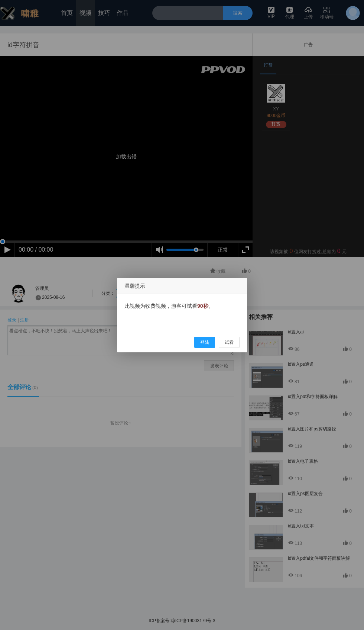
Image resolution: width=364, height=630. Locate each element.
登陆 (205, 342)
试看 (229, 342)
